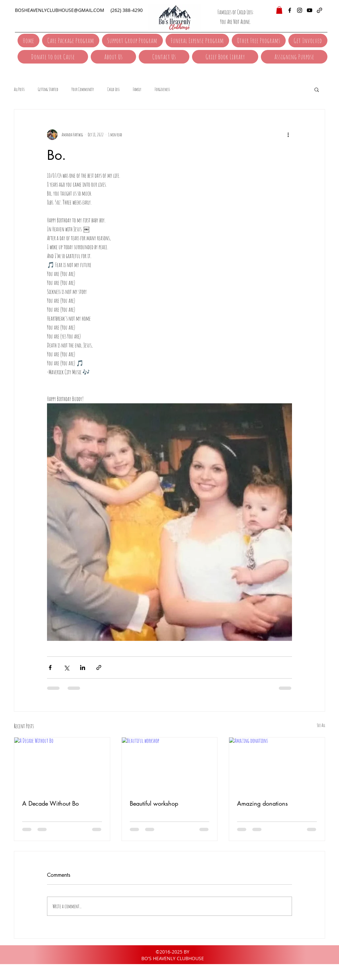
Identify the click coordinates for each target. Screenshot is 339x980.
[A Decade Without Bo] (62, 764)
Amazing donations (262, 803)
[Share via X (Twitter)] (66, 668)
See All (321, 725)
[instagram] (300, 10)
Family (137, 89)
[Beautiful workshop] (170, 764)
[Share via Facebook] (50, 668)
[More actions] (288, 135)
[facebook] (290, 10)
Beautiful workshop (154, 803)
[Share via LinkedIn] (83, 668)
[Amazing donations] (277, 764)
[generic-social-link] (319, 10)
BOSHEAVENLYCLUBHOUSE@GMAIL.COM (60, 10)
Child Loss (113, 89)
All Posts (19, 89)
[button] (279, 10)
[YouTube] (310, 10)
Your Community (83, 89)
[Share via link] (99, 668)
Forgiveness (162, 89)
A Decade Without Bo (50, 803)
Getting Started (48, 89)
